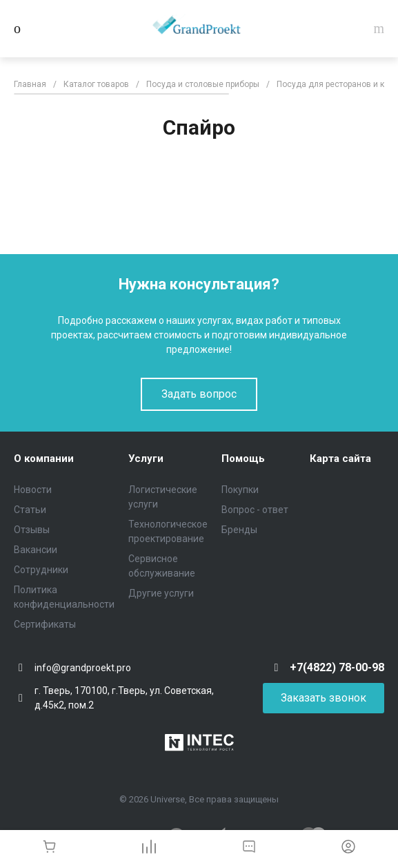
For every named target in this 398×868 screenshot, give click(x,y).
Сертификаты (45, 624)
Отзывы (32, 530)
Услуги (146, 459)
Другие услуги (161, 593)
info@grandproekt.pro (83, 668)
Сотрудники (41, 570)
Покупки (240, 490)
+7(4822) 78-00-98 (337, 667)
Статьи (30, 510)
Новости (33, 490)
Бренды (239, 530)
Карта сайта (340, 459)
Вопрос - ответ (255, 510)
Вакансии (36, 550)
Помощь (243, 459)
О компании (44, 459)
